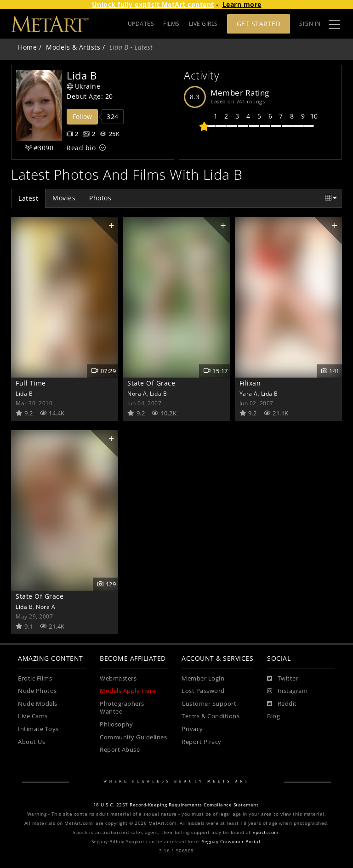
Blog (273, 716)
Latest (28, 198)
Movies (64, 198)
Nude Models (38, 704)
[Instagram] (287, 691)
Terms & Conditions (211, 716)
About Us (31, 742)
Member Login (203, 678)
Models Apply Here (128, 691)
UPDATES (141, 24)
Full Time (31, 383)
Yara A (249, 393)
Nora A (137, 393)
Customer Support (209, 704)
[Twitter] (283, 679)
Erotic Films (35, 678)
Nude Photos (37, 691)
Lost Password (203, 691)
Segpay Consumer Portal (231, 842)
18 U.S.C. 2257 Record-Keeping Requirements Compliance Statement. (177, 805)
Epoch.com (265, 832)
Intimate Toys (38, 729)
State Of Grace (151, 383)
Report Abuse (120, 750)
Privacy (192, 729)
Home (27, 47)
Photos (100, 198)
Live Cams (33, 716)
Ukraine (83, 86)
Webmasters (118, 678)
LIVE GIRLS (203, 24)
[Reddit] (282, 704)
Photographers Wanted (122, 708)
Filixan (250, 383)
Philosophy (116, 724)
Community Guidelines (133, 737)
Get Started (259, 24)
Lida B (24, 393)
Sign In (310, 24)
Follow (82, 116)
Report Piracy (202, 742)
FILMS (171, 24)
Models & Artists (73, 47)
